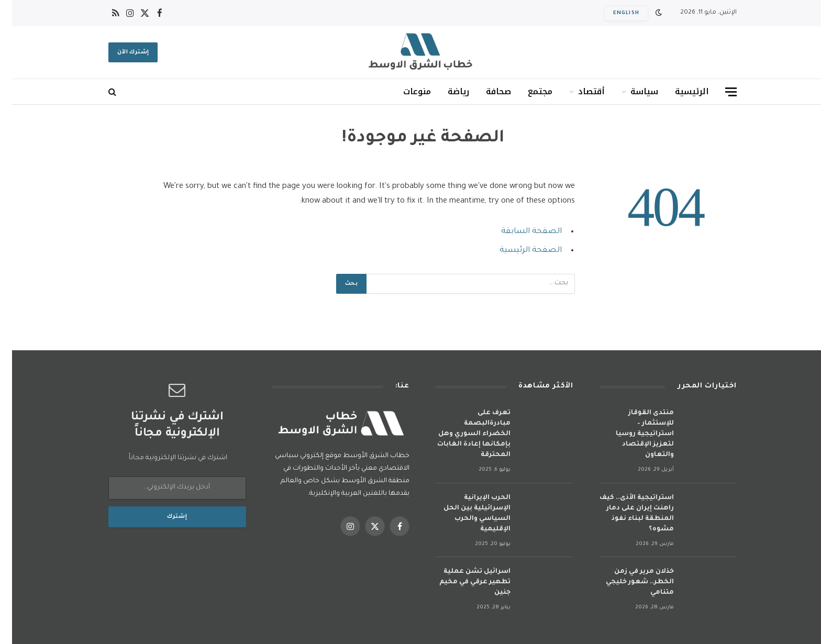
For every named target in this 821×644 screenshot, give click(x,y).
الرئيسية (680, 91)
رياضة (446, 91)
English (614, 13)
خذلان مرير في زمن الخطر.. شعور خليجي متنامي (628, 582)
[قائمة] (719, 92)
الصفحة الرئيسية (519, 251)
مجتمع (528, 91)
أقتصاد (579, 91)
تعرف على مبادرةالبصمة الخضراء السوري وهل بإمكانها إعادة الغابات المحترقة (462, 434)
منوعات (405, 91)
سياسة (632, 91)
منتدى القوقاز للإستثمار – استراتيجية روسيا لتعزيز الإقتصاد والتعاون (633, 434)
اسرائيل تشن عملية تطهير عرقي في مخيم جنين (463, 582)
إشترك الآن (121, 52)
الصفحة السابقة (519, 232)
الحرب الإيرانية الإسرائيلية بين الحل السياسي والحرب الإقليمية (465, 514)
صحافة (486, 91)
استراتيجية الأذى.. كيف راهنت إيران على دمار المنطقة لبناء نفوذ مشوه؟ (625, 514)
